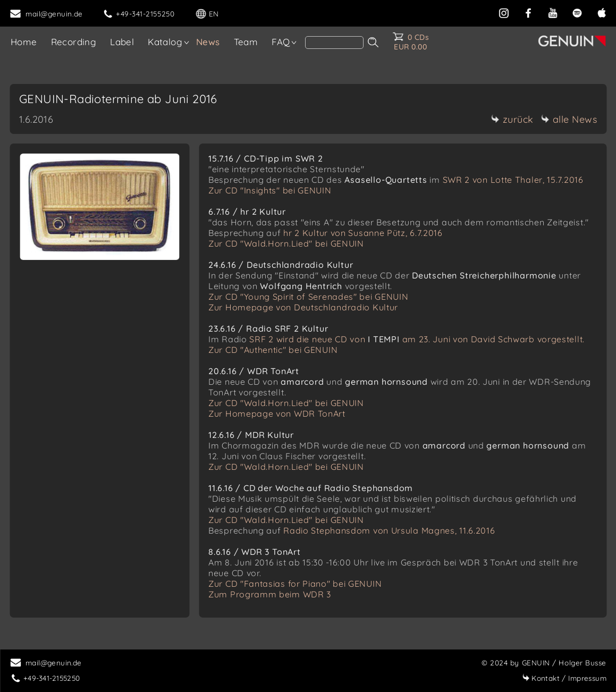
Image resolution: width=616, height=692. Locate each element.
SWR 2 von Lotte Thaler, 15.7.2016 (513, 180)
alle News (569, 119)
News (208, 42)
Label (122, 42)
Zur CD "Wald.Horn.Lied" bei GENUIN (286, 243)
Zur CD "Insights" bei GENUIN (270, 190)
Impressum (564, 678)
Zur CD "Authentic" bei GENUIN (273, 350)
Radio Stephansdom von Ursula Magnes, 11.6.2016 (389, 530)
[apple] (602, 12)
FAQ (281, 42)
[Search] (334, 43)
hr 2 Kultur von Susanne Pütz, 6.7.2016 (363, 233)
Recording (74, 42)
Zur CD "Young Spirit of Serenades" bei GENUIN (309, 297)
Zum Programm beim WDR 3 (270, 594)
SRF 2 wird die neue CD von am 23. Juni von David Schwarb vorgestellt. (417, 339)
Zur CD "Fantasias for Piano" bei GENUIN (295, 584)
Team (246, 42)
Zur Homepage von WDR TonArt (277, 413)
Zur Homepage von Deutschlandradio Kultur (303, 307)
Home (24, 42)
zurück (512, 119)
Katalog (165, 42)
